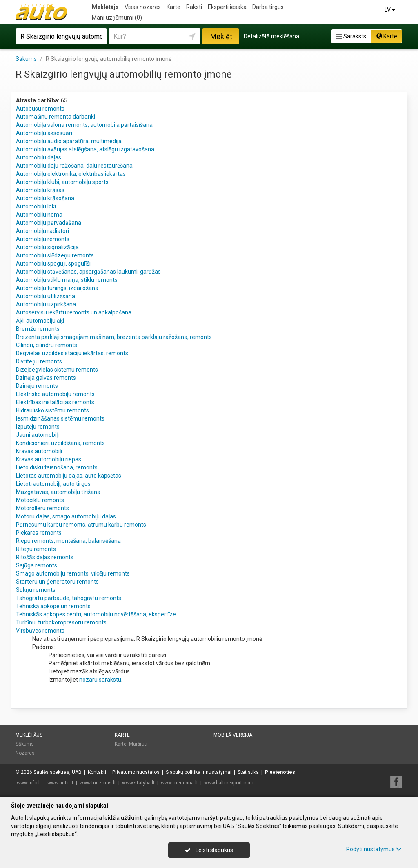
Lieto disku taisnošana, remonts (57, 467)
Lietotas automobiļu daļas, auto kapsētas (69, 476)
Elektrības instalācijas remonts (55, 402)
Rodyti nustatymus (374, 849)
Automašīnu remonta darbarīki (56, 117)
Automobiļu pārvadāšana (49, 223)
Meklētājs (105, 7)
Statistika (248, 772)
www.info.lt (29, 783)
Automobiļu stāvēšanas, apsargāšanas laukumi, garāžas (88, 272)
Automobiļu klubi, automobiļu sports (62, 182)
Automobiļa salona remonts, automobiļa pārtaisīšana (84, 125)
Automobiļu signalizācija (47, 247)
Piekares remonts (39, 533)
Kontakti (97, 772)
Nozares (25, 753)
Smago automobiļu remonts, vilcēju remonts (73, 573)
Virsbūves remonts (40, 631)
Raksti (194, 7)
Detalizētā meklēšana (271, 36)
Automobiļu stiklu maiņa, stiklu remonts (67, 280)
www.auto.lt (60, 783)
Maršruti (138, 744)
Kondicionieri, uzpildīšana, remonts (60, 443)
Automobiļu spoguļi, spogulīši (53, 263)
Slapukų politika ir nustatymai (199, 772)
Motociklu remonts (40, 500)
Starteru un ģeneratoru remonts (57, 582)
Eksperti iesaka (227, 7)
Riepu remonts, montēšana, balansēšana (68, 541)
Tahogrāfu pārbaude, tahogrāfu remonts (69, 598)
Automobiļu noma (39, 215)
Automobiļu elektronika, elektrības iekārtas (71, 174)
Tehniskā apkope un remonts (53, 606)
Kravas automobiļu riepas (49, 459)
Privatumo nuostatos (136, 772)
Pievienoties (280, 772)
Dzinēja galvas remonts (46, 378)
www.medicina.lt (179, 783)
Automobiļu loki (36, 206)
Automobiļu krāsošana (45, 198)
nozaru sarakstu (100, 680)
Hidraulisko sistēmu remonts (52, 410)
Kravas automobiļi (39, 451)
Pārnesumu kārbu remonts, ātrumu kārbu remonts (81, 525)
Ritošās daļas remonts (45, 557)
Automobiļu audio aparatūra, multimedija (69, 141)
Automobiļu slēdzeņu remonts (55, 255)
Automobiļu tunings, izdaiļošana (57, 288)
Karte (173, 7)
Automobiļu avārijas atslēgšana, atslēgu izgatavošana (85, 149)
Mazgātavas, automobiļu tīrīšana (58, 492)
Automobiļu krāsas (40, 190)
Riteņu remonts (36, 549)
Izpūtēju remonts (38, 427)
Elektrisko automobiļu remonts (55, 394)
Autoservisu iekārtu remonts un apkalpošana (74, 312)
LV (390, 10)
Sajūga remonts (37, 565)
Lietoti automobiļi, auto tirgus (53, 484)
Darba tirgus (268, 7)
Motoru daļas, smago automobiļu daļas (66, 516)
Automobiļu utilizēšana (46, 296)
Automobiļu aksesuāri (44, 133)
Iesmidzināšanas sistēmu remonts (60, 418)
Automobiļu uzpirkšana (46, 304)
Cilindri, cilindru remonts (47, 345)
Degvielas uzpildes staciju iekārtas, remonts (72, 353)
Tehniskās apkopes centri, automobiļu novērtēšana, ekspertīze (96, 614)
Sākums (25, 744)
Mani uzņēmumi (117, 18)
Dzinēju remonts (37, 386)
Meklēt (221, 37)
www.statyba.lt (138, 783)
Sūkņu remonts (36, 590)
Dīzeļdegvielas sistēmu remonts (57, 370)
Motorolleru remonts (42, 508)
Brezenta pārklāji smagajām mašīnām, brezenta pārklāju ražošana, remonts (114, 337)
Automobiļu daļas (39, 157)
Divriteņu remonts (39, 361)
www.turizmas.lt (98, 783)
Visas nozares (143, 7)
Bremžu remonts (38, 329)
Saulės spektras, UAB (58, 772)
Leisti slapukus (209, 850)
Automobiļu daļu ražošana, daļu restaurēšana (74, 166)
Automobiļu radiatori (42, 231)
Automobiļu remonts (43, 239)
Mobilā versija (233, 735)
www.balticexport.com (229, 783)
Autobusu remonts (40, 108)
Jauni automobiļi (37, 435)
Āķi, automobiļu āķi (40, 321)
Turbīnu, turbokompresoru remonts (61, 622)
